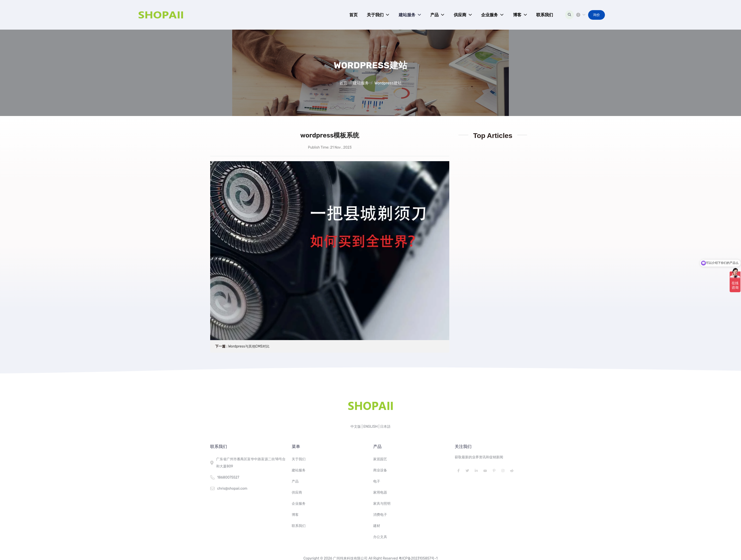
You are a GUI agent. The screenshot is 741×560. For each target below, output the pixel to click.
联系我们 (545, 15)
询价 (597, 15)
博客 (517, 15)
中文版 (356, 427)
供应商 (460, 15)
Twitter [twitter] (467, 471)
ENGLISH (370, 427)
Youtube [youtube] (485, 471)
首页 (353, 15)
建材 (377, 526)
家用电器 (380, 492)
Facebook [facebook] (458, 471)
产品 (434, 15)
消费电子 (380, 515)
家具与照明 (382, 504)
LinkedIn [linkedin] (476, 471)
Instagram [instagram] (503, 471)
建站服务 (407, 15)
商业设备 (380, 470)
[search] (569, 15)
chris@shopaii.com (232, 489)
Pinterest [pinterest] (494, 471)
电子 (377, 481)
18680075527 (228, 477)
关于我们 (375, 15)
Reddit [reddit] (512, 471)
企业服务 (490, 15)
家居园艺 (380, 459)
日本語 (385, 427)
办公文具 (380, 537)
